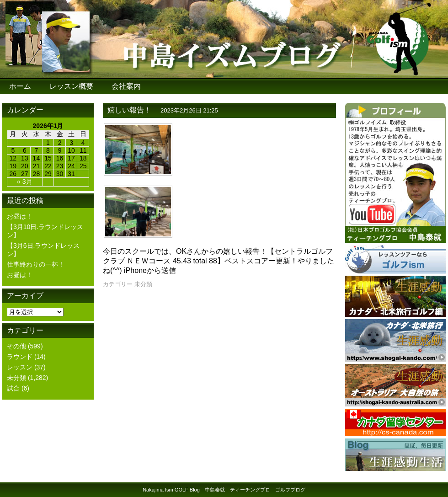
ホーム (20, 86)
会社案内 (126, 86)
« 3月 (24, 182)
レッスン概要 (71, 86)
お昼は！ (20, 216)
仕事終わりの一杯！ (36, 264)
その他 (16, 346)
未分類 (16, 378)
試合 (13, 388)
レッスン (20, 367)
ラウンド (20, 357)
